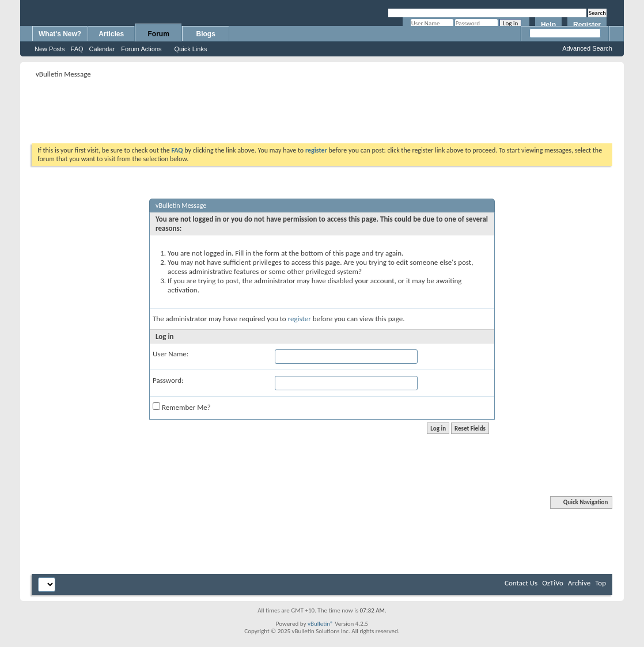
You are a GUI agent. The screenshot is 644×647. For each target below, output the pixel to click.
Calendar (102, 49)
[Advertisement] (322, 107)
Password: (168, 380)
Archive (579, 583)
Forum (159, 34)
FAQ (77, 49)
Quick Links (191, 49)
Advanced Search (587, 48)
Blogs (206, 34)
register (300, 319)
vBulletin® (321, 624)
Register (587, 25)
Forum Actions (141, 49)
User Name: (171, 354)
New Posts (50, 49)
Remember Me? (182, 407)
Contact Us (521, 583)
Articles (111, 34)
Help (548, 25)
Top (601, 583)
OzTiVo (553, 583)
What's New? (60, 34)
